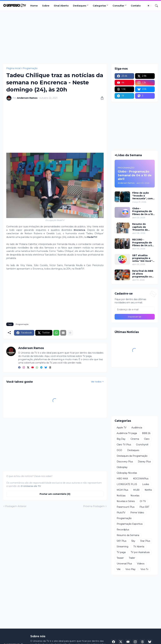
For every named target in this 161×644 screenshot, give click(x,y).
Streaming (122, 547)
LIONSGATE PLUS (127, 484)
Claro (147, 439)
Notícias (121, 496)
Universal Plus (124, 564)
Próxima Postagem (94, 506)
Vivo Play (130, 569)
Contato (136, 6)
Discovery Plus (125, 462)
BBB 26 (146, 433)
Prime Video (137, 513)
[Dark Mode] (150, 6)
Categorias (99, 6)
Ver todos (96, 382)
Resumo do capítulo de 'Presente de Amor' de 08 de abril (141, 227)
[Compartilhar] (101, 98)
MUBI (136, 490)
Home (34, 6)
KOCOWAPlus (141, 479)
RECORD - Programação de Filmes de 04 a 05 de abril (143, 243)
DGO (119, 450)
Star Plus (145, 541)
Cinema (135, 439)
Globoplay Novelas (127, 473)
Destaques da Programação (132, 456)
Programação (30, 68)
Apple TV (122, 428)
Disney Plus (144, 462)
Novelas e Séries (126, 501)
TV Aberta (139, 547)
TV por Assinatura (140, 552)
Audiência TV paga (127, 433)
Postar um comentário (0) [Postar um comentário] (55, 494)
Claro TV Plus (124, 445)
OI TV (143, 501)
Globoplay (122, 467)
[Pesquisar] (155, 6)
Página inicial (13, 68)
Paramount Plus (126, 507)
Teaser (120, 558)
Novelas (135, 496)
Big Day (121, 439)
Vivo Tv (144, 569)
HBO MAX (122, 479)
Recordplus (123, 530)
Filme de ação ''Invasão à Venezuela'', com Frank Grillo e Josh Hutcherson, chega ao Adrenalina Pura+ (143, 196)
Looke (146, 484)
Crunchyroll (142, 445)
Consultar (118, 6)
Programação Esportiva (130, 524)
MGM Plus (122, 490)
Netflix (148, 490)
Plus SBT (144, 507)
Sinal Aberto (61, 6)
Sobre (46, 6)
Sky (133, 541)
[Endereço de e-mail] (135, 309)
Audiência (137, 428)
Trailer (132, 558)
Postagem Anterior (16, 506)
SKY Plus (121, 541)
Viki (119, 569)
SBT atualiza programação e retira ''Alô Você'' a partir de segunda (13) (143, 258)
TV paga (121, 552)
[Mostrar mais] (70, 333)
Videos (141, 564)
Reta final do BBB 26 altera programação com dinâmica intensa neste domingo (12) (143, 274)
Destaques (80, 6)
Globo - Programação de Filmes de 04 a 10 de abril (143, 211)
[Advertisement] (80, 37)
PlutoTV (121, 513)
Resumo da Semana (128, 535)
